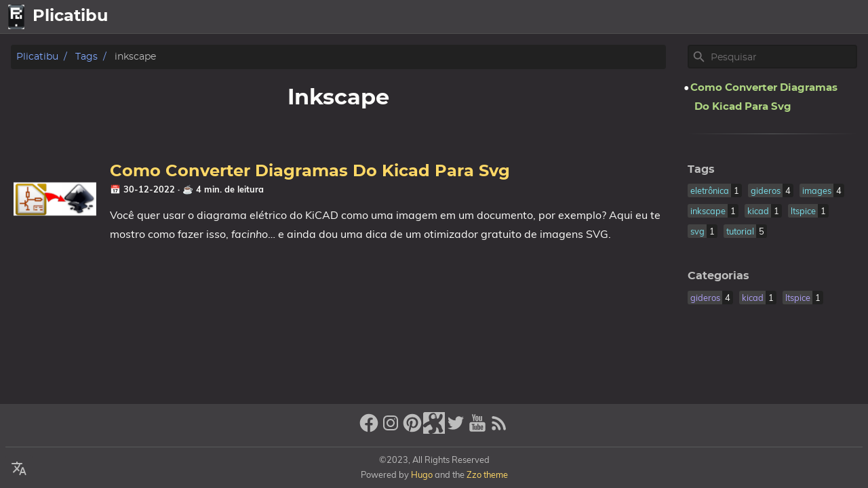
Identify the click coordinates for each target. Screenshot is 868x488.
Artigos (744, 17)
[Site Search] (783, 57)
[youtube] (477, 429)
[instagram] (391, 429)
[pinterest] (412, 429)
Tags (86, 57)
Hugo (422, 474)
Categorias (718, 276)
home (696, 17)
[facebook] (369, 429)
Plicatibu (37, 57)
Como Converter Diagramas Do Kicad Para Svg (310, 171)
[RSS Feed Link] (499, 429)
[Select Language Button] (658, 17)
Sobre (792, 17)
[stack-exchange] (434, 429)
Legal (841, 17)
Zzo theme (487, 474)
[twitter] (456, 429)
